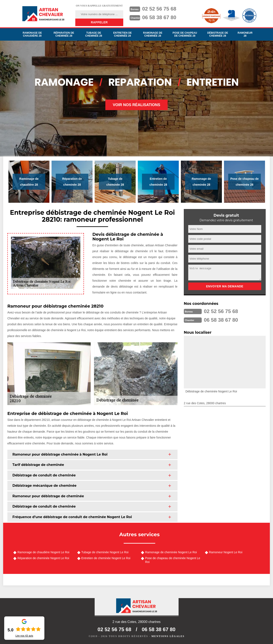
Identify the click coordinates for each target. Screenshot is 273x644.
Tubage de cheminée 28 (94, 34)
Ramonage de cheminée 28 (153, 34)
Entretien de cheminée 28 (122, 34)
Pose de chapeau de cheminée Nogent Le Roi (173, 560)
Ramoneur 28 (245, 34)
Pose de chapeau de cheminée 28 (185, 34)
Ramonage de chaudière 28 (32, 34)
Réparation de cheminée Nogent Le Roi (43, 558)
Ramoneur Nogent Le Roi (226, 552)
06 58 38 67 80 (161, 17)
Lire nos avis (24, 636)
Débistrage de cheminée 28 (218, 34)
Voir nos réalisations (136, 105)
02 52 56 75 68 (161, 9)
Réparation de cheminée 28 (64, 34)
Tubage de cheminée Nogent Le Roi (105, 552)
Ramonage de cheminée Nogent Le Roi (171, 552)
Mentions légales (168, 636)
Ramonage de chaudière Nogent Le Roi (43, 552)
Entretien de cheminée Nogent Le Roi (106, 558)
